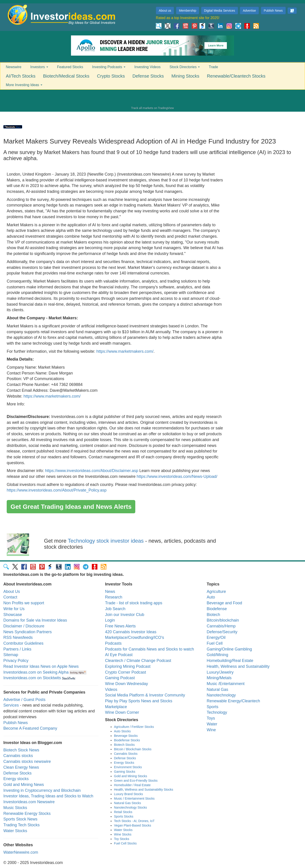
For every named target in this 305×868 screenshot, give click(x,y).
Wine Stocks (123, 834)
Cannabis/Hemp (221, 626)
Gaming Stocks (125, 772)
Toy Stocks (122, 839)
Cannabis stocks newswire (27, 761)
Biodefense (217, 609)
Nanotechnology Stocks (130, 807)
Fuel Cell (215, 643)
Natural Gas (217, 690)
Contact (10, 597)
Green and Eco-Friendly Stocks (136, 781)
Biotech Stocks (124, 745)
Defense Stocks (148, 76)
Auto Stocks (122, 731)
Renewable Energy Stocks (27, 814)
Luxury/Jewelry (220, 672)
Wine (211, 730)
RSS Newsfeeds (18, 637)
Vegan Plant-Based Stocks (133, 825)
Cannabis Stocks (126, 754)
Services (11, 705)
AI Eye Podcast (119, 655)
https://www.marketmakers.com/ (125, 351)
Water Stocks (15, 831)
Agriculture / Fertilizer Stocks (134, 727)
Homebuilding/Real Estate (230, 661)
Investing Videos (147, 67)
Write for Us (14, 609)
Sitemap (11, 655)
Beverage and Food (224, 603)
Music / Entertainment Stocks (134, 798)
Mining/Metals (219, 678)
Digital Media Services (220, 11)
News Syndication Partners (28, 632)
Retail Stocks (123, 812)
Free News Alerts (120, 626)
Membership (188, 11)
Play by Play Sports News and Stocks (139, 701)
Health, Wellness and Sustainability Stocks (144, 790)
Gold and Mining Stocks (131, 776)
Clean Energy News (21, 767)
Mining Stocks (186, 76)
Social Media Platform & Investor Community (145, 695)
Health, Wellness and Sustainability (238, 666)
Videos (111, 690)
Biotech (213, 615)
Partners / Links (17, 649)
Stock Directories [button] (185, 67)
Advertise (249, 11)
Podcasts (113, 643)
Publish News (273, 11)
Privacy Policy (16, 661)
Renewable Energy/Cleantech (233, 701)
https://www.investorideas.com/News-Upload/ (177, 476)
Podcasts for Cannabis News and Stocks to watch (149, 649)
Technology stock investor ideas (106, 541)
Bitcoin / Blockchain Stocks (133, 749)
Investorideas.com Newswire (29, 802)
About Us (12, 592)
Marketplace (116, 707)
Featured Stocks (70, 67)
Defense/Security (222, 632)
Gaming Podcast (120, 678)
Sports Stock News (20, 819)
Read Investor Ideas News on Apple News (41, 666)
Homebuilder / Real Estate (132, 785)
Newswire (14, 67)
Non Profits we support (24, 603)
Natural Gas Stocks (128, 803)
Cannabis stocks (18, 756)
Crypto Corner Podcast (126, 672)
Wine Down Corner (122, 712)
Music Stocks (15, 808)
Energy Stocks (124, 763)
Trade (213, 67)
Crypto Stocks (111, 76)
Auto (211, 597)
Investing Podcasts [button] (109, 67)
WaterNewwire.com (21, 852)
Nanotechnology (221, 695)
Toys (211, 718)
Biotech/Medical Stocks (66, 76)
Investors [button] (39, 67)
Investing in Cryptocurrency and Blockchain (42, 790)
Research (114, 597)
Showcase (13, 615)
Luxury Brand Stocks (128, 794)
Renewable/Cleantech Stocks (236, 76)
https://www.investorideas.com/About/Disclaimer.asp (92, 471)
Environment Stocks (128, 767)
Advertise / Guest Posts (24, 700)
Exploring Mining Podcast (128, 666)
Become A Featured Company (30, 728)
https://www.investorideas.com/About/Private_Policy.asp (57, 490)
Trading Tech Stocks (21, 825)
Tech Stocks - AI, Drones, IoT (134, 821)
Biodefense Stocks (127, 740)
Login (110, 620)
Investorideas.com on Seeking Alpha (36, 672)
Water (212, 724)
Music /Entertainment (226, 684)
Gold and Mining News (24, 785)
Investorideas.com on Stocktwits (32, 678)
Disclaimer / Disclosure (24, 626)
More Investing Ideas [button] (24, 85)
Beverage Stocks (126, 736)
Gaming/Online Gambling (229, 649)
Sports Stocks (124, 816)
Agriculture (216, 592)
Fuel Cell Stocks (125, 843)
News (110, 592)
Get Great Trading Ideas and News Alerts (71, 507)
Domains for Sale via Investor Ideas (35, 620)
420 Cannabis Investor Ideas (131, 632)
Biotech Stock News (21, 750)
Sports (213, 707)
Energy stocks (16, 779)
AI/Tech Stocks (21, 76)
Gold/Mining (217, 655)
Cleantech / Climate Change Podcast (138, 661)
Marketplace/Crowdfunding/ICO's (135, 637)
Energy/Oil (216, 637)
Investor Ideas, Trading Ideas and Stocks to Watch (48, 796)
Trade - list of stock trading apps (134, 603)
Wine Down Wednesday (127, 684)
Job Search (115, 609)
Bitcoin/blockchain (223, 620)
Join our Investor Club (125, 615)
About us (165, 11)
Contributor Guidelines (23, 643)
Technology (217, 712)
